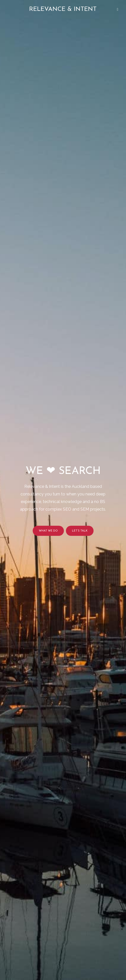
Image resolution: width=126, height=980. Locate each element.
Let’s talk (80, 531)
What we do (48, 531)
